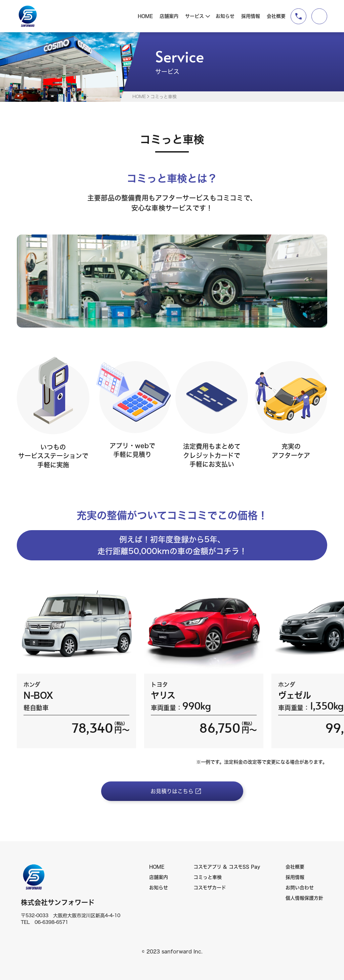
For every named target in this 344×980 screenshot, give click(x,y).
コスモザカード (210, 888)
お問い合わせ (300, 888)
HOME (145, 16)
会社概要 (276, 16)
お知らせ (225, 16)
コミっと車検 (208, 877)
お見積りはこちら (172, 791)
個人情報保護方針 (304, 898)
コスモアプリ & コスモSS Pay (227, 867)
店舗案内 (169, 16)
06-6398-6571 (51, 922)
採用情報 (251, 16)
